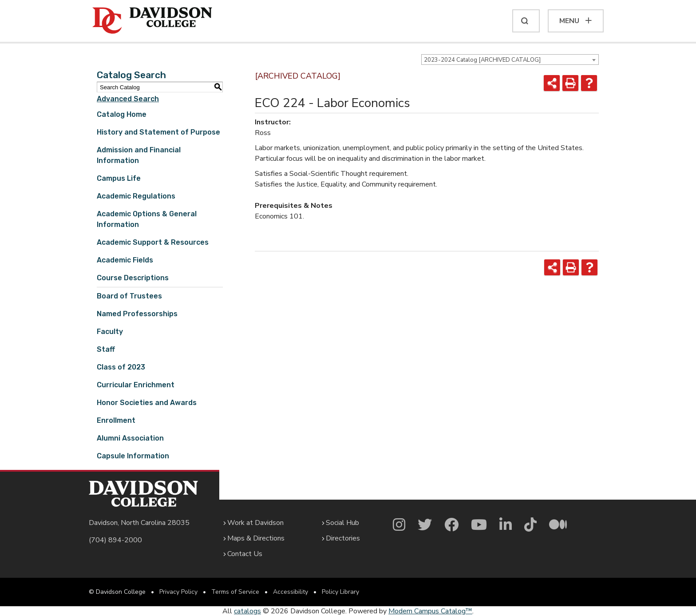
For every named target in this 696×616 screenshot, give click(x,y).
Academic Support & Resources (153, 242)
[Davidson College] (152, 21)
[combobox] (510, 60)
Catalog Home (122, 114)
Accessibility (291, 592)
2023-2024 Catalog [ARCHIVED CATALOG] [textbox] (482, 60)
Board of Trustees (129, 296)
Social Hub (342, 523)
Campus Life (119, 178)
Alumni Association (130, 438)
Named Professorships (137, 314)
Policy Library (340, 592)
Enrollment (116, 420)
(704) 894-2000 (115, 540)
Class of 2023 (121, 367)
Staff (106, 349)
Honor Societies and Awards (147, 403)
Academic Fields (125, 260)
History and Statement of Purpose (158, 132)
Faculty (110, 332)
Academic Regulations (136, 196)
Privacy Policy (178, 592)
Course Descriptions (133, 278)
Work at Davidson (255, 523)
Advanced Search (128, 99)
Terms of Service (235, 592)
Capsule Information (133, 456)
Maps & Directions (256, 538)
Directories (343, 538)
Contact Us (245, 554)
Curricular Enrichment (136, 385)
